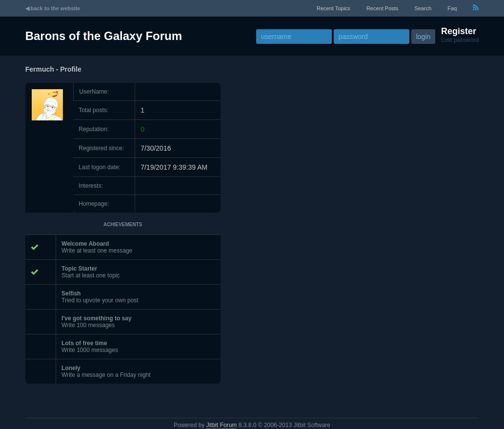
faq (452, 8)
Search (423, 8)
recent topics (333, 8)
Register (459, 31)
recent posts (382, 8)
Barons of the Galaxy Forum (104, 36)
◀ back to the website (53, 8)
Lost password (460, 40)
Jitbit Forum (222, 425)
